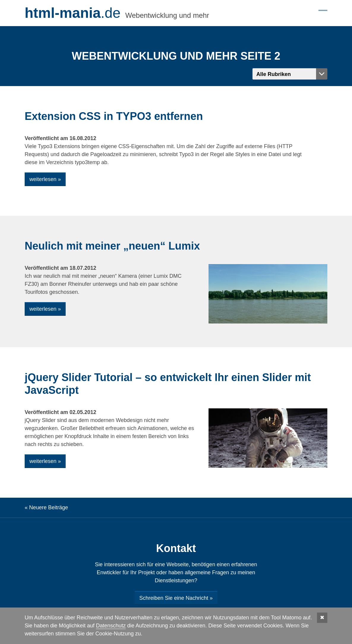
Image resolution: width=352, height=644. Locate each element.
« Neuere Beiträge (46, 507)
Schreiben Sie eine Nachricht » (176, 598)
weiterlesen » (45, 179)
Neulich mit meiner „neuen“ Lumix (112, 246)
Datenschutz (111, 626)
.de (73, 13)
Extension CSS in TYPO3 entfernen (114, 116)
